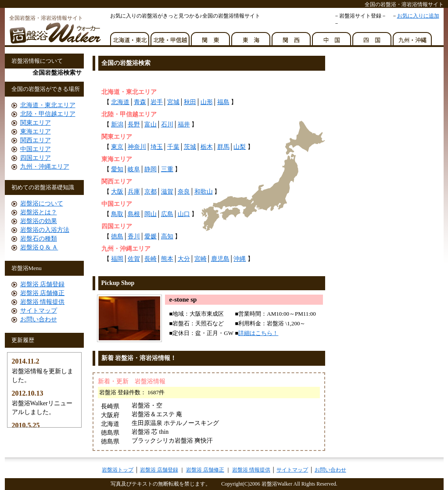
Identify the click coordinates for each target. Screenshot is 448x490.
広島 (167, 214)
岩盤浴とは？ (39, 212)
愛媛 (151, 236)
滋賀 (167, 192)
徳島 (117, 236)
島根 (134, 214)
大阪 (117, 192)
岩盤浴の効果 (39, 221)
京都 (151, 192)
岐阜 (134, 169)
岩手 (157, 102)
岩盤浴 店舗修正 (43, 293)
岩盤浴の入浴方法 (45, 230)
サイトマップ (39, 311)
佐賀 (134, 259)
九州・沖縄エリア (45, 167)
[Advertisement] (197, 78)
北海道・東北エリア (48, 105)
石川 (167, 124)
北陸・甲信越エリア (48, 114)
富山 (151, 124)
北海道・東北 (130, 36)
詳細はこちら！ (258, 333)
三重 (167, 169)
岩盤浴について (42, 204)
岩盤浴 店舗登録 (43, 284)
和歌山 (204, 192)
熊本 (167, 259)
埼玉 (157, 147)
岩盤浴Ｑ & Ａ (39, 247)
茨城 (190, 147)
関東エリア (36, 123)
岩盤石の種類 (39, 239)
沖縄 (240, 259)
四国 (373, 36)
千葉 (173, 147)
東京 (117, 147)
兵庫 (134, 192)
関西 (292, 36)
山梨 (240, 147)
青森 (140, 102)
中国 (332, 36)
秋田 (190, 102)
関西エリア (36, 140)
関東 (211, 36)
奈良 (184, 192)
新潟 (117, 124)
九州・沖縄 (413, 36)
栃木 (207, 147)
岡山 (151, 214)
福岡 (117, 259)
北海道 (120, 102)
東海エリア (36, 132)
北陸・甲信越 (171, 36)
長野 (134, 124)
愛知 (117, 169)
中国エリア (36, 149)
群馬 (223, 147)
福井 (184, 124)
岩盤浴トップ (118, 470)
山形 (207, 102)
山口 (184, 214)
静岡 (151, 169)
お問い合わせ (39, 319)
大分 (184, 259)
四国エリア (36, 158)
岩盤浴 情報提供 (43, 302)
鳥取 (117, 214)
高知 (167, 236)
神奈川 (137, 147)
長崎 (151, 259)
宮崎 (201, 259)
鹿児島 (220, 259)
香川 (134, 236)
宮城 (173, 102)
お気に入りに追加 (418, 16)
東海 (251, 36)
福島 (223, 102)
